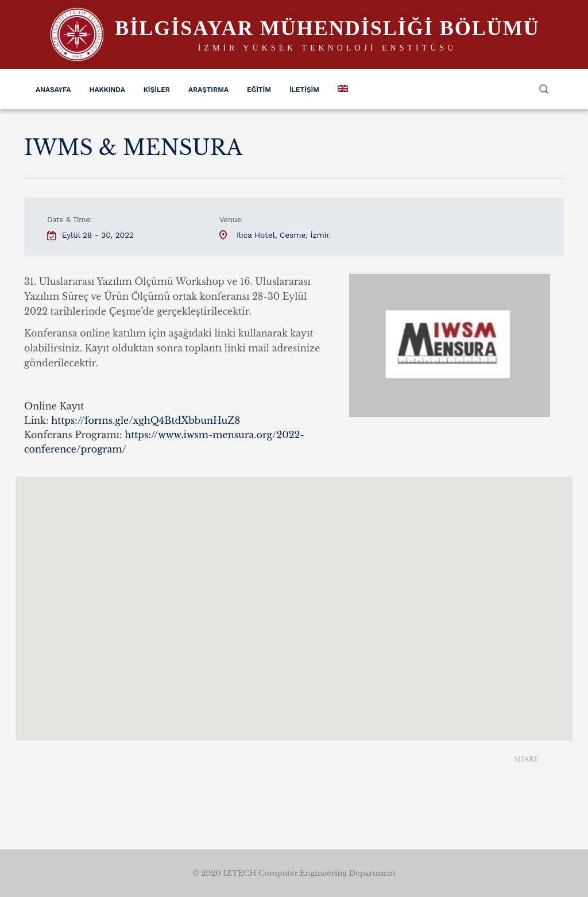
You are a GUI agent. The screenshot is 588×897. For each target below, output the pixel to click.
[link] (146, 420)
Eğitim (259, 90)
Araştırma (208, 90)
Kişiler (157, 90)
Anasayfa (53, 90)
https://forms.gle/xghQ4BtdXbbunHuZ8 (146, 420)
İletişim (304, 90)
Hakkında (107, 90)
